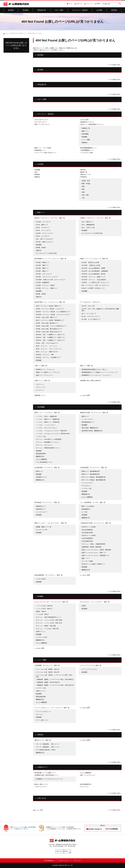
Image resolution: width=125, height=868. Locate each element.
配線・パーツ (86, 558)
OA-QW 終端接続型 (43, 282)
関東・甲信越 (86, 184)
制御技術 (84, 143)
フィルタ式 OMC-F (42, 614)
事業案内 (37, 174)
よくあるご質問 (85, 395)
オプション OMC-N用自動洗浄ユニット (49, 617)
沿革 (36, 172)
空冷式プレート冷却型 (89, 527)
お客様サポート (43, 767)
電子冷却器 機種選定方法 (90, 428)
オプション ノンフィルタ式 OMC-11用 (49, 623)
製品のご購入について (41, 784)
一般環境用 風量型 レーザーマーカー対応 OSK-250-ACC (55, 685)
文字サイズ (79, 4)
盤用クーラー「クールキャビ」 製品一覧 (47, 413)
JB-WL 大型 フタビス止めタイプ (47, 343)
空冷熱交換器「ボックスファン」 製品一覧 (94, 467)
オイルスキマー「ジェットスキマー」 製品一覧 (95, 602)
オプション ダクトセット (44, 445)
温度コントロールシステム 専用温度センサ (95, 555)
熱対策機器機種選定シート (89, 148)
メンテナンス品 (41, 436)
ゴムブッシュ (40, 384)
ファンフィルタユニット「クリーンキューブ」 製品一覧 (52, 708)
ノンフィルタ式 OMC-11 (44, 609)
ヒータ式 (84, 512)
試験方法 (39, 250)
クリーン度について (42, 720)
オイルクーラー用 (42, 530)
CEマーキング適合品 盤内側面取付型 (94, 477)
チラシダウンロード (41, 122)
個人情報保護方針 (86, 784)
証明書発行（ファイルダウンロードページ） (50, 779)
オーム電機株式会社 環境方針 (20, 829)
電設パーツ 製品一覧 (87, 366)
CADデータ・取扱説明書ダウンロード (92, 124)
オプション (39, 714)
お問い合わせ (42, 798)
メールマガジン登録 (86, 153)
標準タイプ (85, 416)
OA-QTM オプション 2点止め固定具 (94, 280)
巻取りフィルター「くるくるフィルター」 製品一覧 (51, 523)
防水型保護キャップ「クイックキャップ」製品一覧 (50, 259)
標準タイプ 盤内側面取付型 (91, 471)
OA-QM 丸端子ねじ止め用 (90, 262)
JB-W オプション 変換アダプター (47, 352)
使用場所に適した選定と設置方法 (91, 380)
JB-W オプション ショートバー (47, 346)
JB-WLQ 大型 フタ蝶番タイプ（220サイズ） (51, 340)
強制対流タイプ (41, 506)
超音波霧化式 (86, 509)
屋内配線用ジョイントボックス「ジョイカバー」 (97, 375)
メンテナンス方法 (42, 637)
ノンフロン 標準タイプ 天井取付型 (48, 422)
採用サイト (71, 851)
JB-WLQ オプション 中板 (45, 355)
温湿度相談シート (40, 150)
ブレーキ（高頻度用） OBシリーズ (47, 744)
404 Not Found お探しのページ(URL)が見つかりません (16, 45)
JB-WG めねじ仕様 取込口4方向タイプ (49, 332)
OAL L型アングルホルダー (45, 239)
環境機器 (84, 137)
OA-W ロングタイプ (43, 236)
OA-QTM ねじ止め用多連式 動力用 (93, 274)
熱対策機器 (85, 134)
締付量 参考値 (41, 248)
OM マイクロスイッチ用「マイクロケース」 (96, 285)
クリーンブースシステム (89, 669)
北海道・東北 (86, 181)
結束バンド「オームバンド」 (45, 375)
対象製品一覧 (86, 128)
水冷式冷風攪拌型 (87, 538)
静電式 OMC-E (41, 611)
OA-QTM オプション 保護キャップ (93, 277)
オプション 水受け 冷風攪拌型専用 (93, 544)
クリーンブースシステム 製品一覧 (91, 665)
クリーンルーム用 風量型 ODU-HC (48, 669)
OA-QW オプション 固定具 (45, 285)
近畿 (83, 192)
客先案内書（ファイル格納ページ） (46, 773)
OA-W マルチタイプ (43, 228)
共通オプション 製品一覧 (42, 380)
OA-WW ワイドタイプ (43, 222)
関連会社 (37, 177)
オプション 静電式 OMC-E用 (46, 626)
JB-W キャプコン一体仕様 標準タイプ (49, 306)
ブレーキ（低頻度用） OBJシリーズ (48, 747)
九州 (83, 198)
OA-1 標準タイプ (87, 222)
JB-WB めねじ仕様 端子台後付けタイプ (49, 329)
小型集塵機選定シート (87, 150)
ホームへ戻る (39, 810)
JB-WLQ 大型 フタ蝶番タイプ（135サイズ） (51, 337)
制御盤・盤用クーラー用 (44, 527)
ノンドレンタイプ (87, 419)
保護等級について (40, 395)
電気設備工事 (42, 10)
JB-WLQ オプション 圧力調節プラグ (48, 357)
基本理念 (83, 170)
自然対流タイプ (41, 509)
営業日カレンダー (86, 174)
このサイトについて (41, 787)
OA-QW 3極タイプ (42, 268)
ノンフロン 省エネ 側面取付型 (46, 416)
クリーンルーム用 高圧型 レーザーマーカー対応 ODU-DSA (54, 676)
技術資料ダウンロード (87, 122)
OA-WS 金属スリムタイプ (45, 242)
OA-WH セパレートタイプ (45, 233)
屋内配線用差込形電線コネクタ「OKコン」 (95, 369)
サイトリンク (84, 787)
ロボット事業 (59, 10)
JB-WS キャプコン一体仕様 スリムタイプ (50, 309)
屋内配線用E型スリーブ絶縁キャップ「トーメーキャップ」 (100, 372)
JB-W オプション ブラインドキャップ (49, 349)
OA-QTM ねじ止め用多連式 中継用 (93, 268)
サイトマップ (89, 4)
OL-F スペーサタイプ (89, 314)
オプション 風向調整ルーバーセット (48, 442)
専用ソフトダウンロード (42, 124)
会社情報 (99, 10)
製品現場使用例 (41, 454)
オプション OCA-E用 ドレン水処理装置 (49, 439)
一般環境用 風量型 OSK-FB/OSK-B (48, 682)
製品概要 (39, 245)
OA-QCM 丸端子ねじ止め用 (91, 265)
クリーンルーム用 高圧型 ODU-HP (48, 672)
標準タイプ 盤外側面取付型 (91, 474)
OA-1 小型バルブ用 (88, 228)
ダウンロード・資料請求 (80, 10)
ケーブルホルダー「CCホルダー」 (91, 302)
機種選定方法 (40, 456)
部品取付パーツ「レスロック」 (46, 369)
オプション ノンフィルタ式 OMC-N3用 (49, 620)
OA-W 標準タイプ (42, 225)
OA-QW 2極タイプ (42, 265)
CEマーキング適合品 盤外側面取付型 (94, 480)
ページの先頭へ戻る (114, 65)
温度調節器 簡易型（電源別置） (92, 547)
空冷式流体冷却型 (87, 533)
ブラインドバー (41, 387)
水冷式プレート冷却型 (89, 535)
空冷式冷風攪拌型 (87, 530)
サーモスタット (87, 486)
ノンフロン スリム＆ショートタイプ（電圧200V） (52, 431)
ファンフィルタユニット (44, 711)
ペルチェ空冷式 (41, 579)
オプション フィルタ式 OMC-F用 (47, 629)
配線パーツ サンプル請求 (43, 148)
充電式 (84, 606)
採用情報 (114, 10)
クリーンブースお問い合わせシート (46, 153)
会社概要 (37, 170)
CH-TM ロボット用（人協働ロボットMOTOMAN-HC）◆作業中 (101, 310)
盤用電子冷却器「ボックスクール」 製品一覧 (94, 413)
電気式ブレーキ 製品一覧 (43, 740)
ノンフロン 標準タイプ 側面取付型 (48, 419)
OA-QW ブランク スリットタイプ (47, 277)
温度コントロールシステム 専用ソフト (94, 553)
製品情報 (11, 10)
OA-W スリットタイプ (43, 230)
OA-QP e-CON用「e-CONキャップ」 (94, 288)
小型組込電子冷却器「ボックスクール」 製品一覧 (96, 523)
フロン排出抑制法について (44, 462)
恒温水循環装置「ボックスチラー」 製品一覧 (48, 575)
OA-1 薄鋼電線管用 (88, 225)
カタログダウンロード (41, 120)
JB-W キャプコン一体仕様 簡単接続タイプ (50, 320)
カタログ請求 (84, 120)
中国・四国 (85, 195)
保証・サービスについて (88, 775)
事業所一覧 (84, 172)
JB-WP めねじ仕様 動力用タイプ (47, 323)
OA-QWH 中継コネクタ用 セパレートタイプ (51, 280)
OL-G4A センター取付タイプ (91, 319)
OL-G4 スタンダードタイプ (91, 316)
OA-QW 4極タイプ (42, 271)
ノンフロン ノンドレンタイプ (46, 425)
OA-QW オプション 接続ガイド (47, 288)
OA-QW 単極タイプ (43, 262)
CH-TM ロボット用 (88, 306)
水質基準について (42, 477)
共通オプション (41, 631)
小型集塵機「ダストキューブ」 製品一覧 (47, 665)
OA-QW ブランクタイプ (44, 274)
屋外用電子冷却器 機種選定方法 (92, 431)
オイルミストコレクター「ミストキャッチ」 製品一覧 (51, 602)
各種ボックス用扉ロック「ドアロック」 (48, 372)
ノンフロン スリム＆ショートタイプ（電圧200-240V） (53, 434)
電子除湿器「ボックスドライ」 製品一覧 (47, 502)
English (98, 4)
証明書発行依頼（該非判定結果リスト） (47, 775)
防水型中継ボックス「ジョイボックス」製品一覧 (50, 302)
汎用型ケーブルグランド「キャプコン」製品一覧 (95, 218)
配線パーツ (85, 131)
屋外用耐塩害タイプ (88, 422)
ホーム (70, 4)
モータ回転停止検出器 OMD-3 (46, 750)
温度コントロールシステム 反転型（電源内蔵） (97, 550)
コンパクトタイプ (87, 483)
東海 (83, 189)
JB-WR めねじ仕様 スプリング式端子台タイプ (51, 326)
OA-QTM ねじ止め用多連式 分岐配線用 (95, 271)
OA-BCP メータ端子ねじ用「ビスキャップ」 (96, 282)
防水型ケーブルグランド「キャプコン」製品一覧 (50, 218)
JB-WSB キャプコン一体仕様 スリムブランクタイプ (53, 315)
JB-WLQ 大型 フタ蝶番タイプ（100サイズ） (51, 335)
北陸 (83, 186)
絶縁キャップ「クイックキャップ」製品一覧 (94, 259)
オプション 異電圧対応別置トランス (48, 448)
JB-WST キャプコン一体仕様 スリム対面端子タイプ (53, 312)
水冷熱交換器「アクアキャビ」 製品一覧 (47, 467)
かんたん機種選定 (42, 459)
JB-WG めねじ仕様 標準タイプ (46, 317)
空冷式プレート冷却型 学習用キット (93, 564)
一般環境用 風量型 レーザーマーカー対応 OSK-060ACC (55, 679)
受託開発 (26, 10)
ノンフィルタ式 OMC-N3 (44, 606)
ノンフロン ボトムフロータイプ (46, 428)
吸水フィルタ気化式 (88, 506)
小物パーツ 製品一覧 (41, 366)
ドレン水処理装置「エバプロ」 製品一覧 (93, 502)
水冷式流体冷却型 (87, 541)
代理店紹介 (84, 177)
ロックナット (40, 390)
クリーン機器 (86, 140)
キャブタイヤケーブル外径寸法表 (46, 253)
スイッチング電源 (87, 561)
